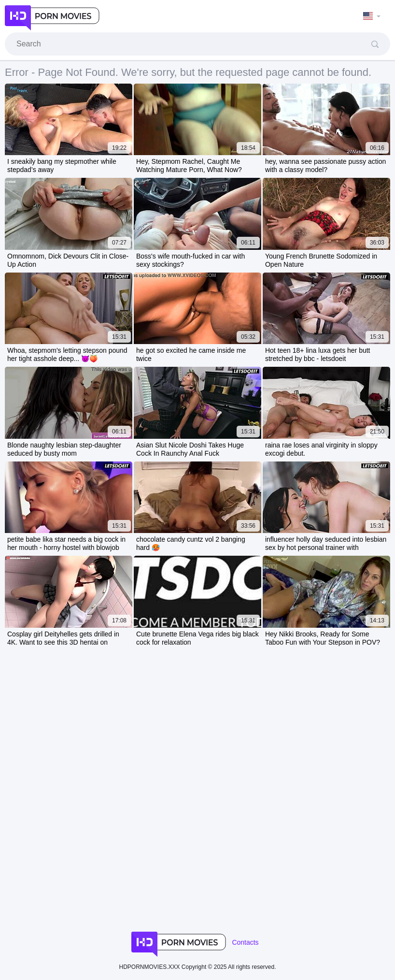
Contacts (245, 942)
